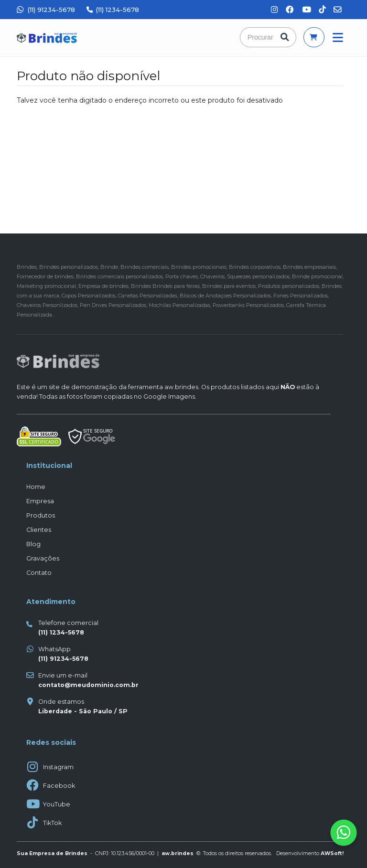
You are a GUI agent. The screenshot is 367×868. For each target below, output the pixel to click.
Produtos (41, 515)
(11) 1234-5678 (113, 10)
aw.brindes (181, 387)
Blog (33, 544)
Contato (39, 573)
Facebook (59, 786)
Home (36, 487)
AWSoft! (332, 853)
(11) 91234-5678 (46, 10)
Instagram (58, 767)
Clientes (39, 530)
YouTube (57, 804)
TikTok (52, 823)
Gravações (43, 558)
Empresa (40, 501)
